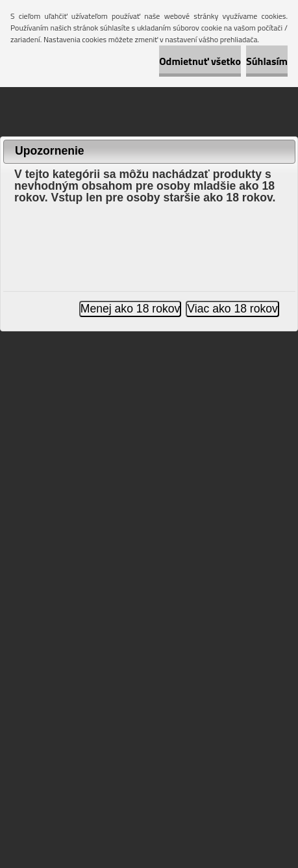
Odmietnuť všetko (200, 61)
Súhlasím (267, 61)
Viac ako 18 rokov (232, 309)
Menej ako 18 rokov (130, 309)
